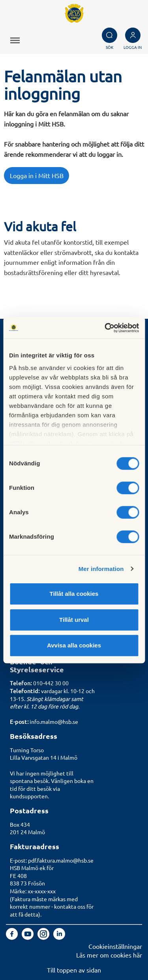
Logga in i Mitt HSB (37, 175)
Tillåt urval (74, 620)
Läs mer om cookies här (109, 955)
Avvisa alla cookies (74, 645)
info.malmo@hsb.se (54, 722)
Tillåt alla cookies (74, 594)
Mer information (101, 569)
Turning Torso (27, 750)
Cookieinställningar (115, 946)
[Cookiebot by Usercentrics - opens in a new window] (105, 328)
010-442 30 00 (51, 683)
